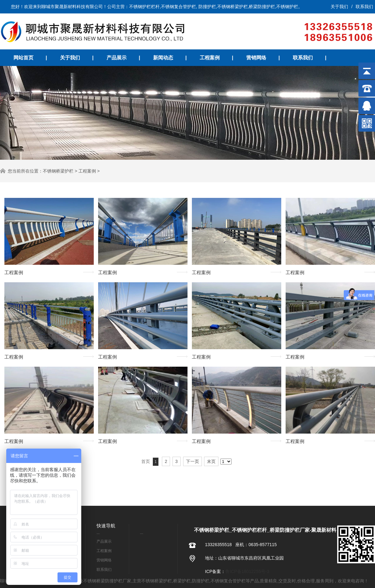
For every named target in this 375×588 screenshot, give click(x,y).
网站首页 (23, 58)
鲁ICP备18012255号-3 (247, 571)
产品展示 (117, 58)
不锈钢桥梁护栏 (58, 171)
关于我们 (339, 7)
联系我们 (364, 7)
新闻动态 (163, 58)
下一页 (192, 461)
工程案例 (210, 58)
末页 (211, 461)
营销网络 (256, 58)
